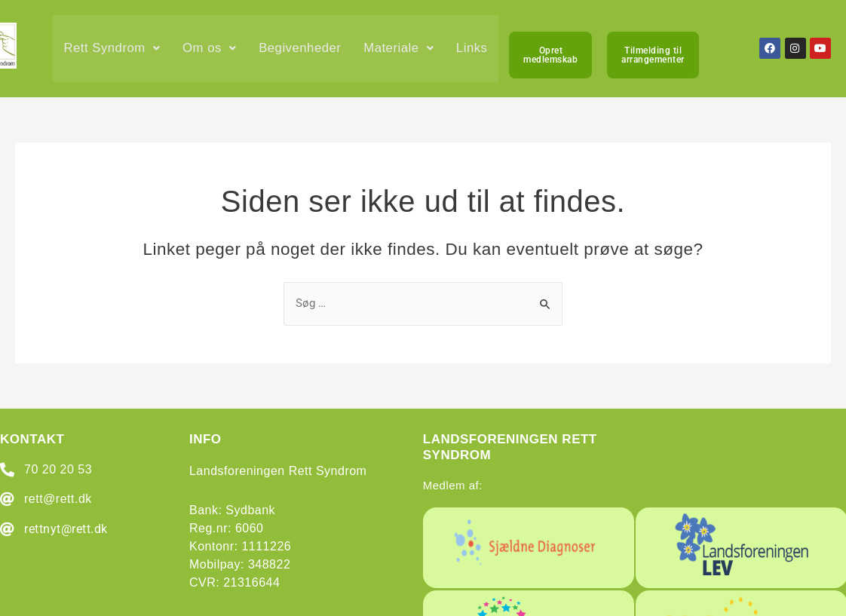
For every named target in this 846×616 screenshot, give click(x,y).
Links (80, 120)
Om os (211, 50)
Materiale (403, 50)
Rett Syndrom (113, 50)
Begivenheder (303, 50)
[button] (113, 50)
